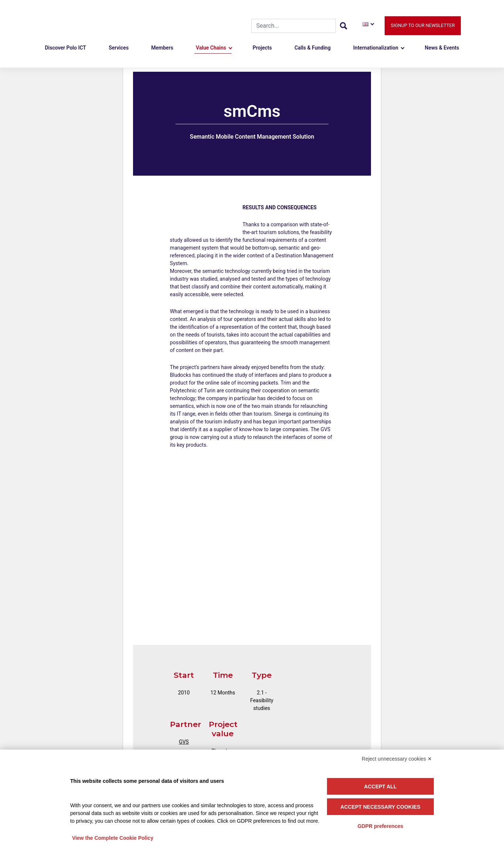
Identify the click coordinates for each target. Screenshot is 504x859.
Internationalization (376, 48)
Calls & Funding (313, 48)
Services (119, 48)
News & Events (442, 48)
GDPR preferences (381, 826)
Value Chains (211, 48)
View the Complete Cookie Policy (113, 838)
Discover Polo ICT (65, 48)
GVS (184, 742)
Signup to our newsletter (423, 25)
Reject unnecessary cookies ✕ (397, 759)
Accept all (380, 787)
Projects (262, 48)
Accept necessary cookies (380, 807)
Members (162, 48)
